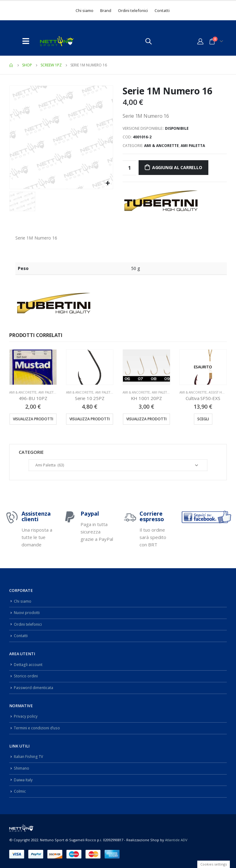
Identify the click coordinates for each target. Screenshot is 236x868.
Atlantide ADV (176, 840)
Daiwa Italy (23, 780)
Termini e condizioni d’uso (38, 728)
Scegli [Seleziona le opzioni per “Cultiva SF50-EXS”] (203, 419)
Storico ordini (26, 676)
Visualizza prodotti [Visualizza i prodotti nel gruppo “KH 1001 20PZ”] (146, 419)
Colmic (20, 791)
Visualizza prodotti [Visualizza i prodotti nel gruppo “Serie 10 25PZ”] (90, 419)
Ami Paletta (193, 146)
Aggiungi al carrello (177, 167)
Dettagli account (28, 665)
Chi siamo (85, 10)
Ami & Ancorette (161, 146)
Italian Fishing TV (29, 757)
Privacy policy (26, 716)
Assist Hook (219, 392)
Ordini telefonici (133, 10)
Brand (106, 10)
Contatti (162, 10)
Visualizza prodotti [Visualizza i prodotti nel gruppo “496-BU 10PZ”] (33, 419)
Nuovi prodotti (27, 613)
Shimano (22, 768)
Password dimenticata (34, 688)
